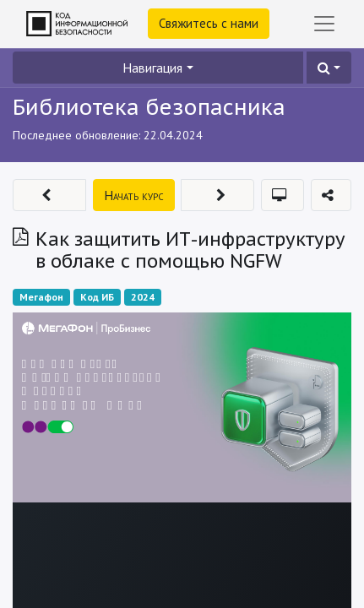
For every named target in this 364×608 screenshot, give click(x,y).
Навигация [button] (152, 68)
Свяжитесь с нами (209, 23)
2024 (143, 297)
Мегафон (41, 297)
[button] (329, 68)
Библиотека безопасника (149, 107)
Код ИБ (97, 297)
